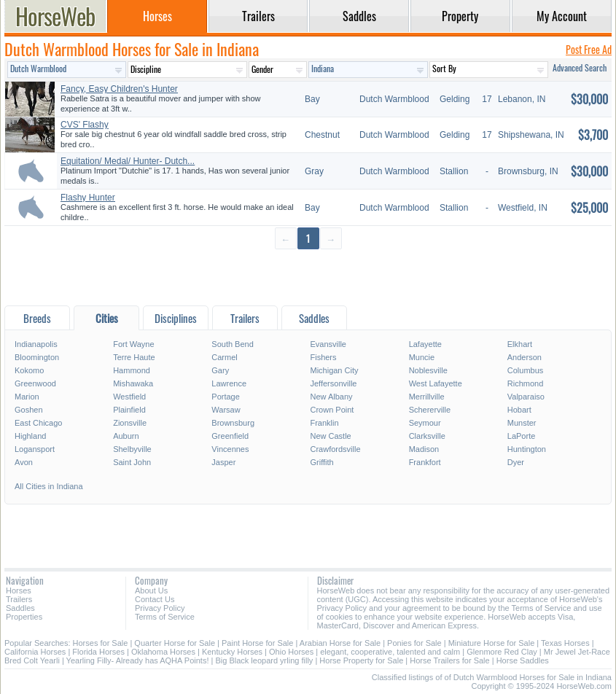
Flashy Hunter (88, 198)
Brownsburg (233, 423)
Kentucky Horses (232, 652)
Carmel (224, 357)
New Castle (330, 436)
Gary (220, 370)
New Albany (331, 397)
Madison (424, 449)
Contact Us (155, 599)
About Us (151, 590)
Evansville (328, 344)
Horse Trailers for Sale (449, 660)
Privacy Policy (160, 608)
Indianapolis (36, 344)
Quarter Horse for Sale (175, 643)
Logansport (35, 449)
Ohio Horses (291, 652)
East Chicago (38, 423)
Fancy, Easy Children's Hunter (119, 89)
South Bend (233, 344)
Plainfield (129, 410)
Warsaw (226, 410)
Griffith (321, 462)
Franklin (324, 423)
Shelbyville (132, 449)
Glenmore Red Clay (502, 652)
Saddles (20, 608)
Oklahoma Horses (163, 652)
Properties (24, 617)
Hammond (132, 370)
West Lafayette (436, 383)
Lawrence (229, 383)
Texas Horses (565, 643)
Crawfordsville (335, 449)
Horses (19, 590)
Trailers (19, 599)
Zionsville (130, 423)
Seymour (425, 423)
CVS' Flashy (85, 125)
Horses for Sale (101, 643)
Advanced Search (580, 67)
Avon (24, 462)
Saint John (132, 462)
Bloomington (37, 357)
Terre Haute (134, 357)
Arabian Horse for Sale (340, 643)
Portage (226, 397)
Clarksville (427, 436)
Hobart (519, 410)
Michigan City (334, 370)
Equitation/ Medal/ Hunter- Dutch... (128, 161)
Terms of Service (165, 617)
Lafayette (425, 344)
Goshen (29, 410)
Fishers (323, 357)
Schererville (430, 410)
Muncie (422, 357)
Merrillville (427, 397)
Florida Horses (98, 652)
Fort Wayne (133, 344)
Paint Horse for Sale (257, 643)
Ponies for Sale (414, 643)
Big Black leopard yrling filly (264, 660)
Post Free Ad (589, 49)
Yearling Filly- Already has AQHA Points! (138, 660)
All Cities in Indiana (49, 486)
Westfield (129, 397)
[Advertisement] (308, 277)
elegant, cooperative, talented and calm (390, 652)
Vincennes (230, 449)
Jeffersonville (333, 383)
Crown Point (332, 410)
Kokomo (29, 370)
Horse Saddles (523, 660)
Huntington (527, 449)
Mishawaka (133, 383)
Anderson (525, 357)
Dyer (516, 462)
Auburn (126, 436)
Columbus (526, 370)
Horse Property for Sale (361, 660)
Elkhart (520, 344)
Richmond (526, 383)
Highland (30, 436)
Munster (522, 423)
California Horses (35, 652)
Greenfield (230, 436)
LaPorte (522, 436)
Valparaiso (526, 397)
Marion (27, 397)
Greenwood (35, 383)
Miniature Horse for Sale (492, 643)
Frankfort (425, 462)
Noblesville (428, 370)
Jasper (223, 462)
